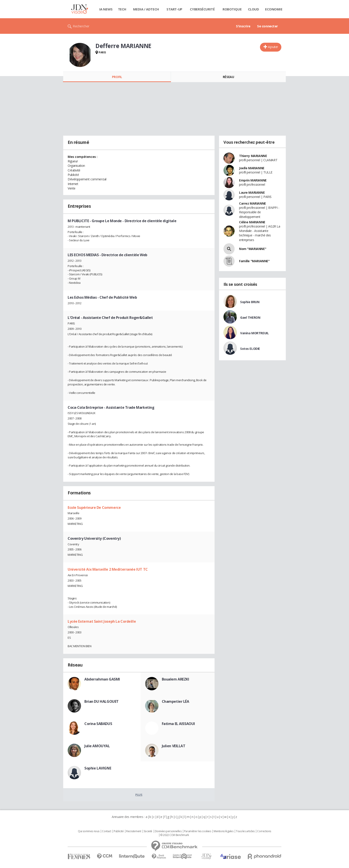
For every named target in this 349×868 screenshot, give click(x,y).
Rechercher (81, 26)
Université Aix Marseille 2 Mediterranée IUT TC (108, 569)
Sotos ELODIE (250, 349)
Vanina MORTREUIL (254, 333)
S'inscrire (243, 26)
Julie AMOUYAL (97, 746)
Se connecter (268, 26)
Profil (117, 77)
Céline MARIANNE (252, 222)
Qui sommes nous (89, 831)
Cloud (254, 9)
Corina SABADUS (98, 724)
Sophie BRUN (250, 302)
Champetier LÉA (176, 701)
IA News (106, 9)
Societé (148, 831)
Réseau (228, 77)
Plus (139, 795)
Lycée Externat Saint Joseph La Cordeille (102, 621)
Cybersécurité (202, 9)
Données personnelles (168, 831)
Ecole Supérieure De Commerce (94, 508)
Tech (122, 9)
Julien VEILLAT (174, 746)
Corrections (264, 831)
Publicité (119, 831)
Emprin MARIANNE (253, 180)
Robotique (232, 9)
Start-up (174, 9)
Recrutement (134, 831)
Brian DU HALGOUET (101, 701)
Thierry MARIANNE (253, 156)
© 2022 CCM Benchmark (175, 835)
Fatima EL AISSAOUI (178, 724)
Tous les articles (245, 831)
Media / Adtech (146, 9)
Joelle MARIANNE (252, 168)
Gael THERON (250, 317)
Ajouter (273, 47)
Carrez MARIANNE (253, 203)
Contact (107, 831)
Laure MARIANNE (252, 192)
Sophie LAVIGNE (98, 768)
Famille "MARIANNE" (254, 261)
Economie (274, 9)
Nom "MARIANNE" (253, 249)
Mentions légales (223, 831)
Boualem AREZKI (176, 679)
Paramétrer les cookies (198, 831)
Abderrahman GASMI (102, 679)
